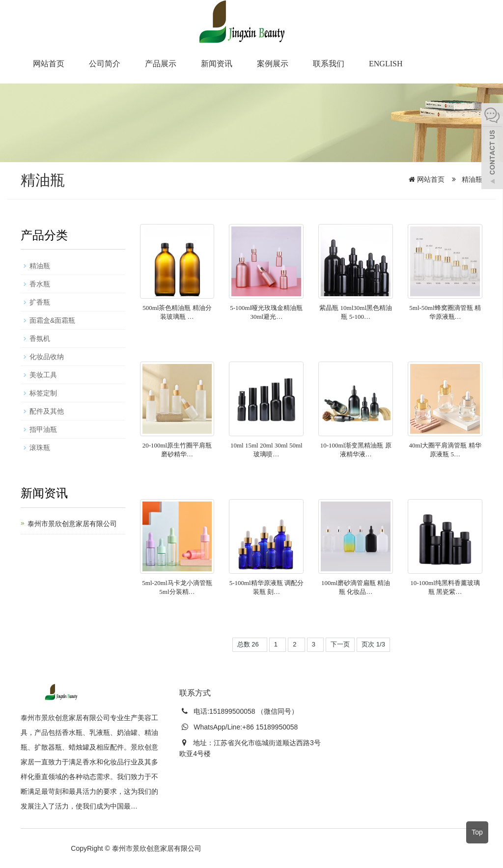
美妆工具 (43, 375)
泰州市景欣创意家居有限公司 (72, 524)
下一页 (340, 644)
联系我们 (329, 64)
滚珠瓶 (40, 448)
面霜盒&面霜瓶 (52, 320)
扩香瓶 (40, 302)
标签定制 (43, 393)
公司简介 (105, 64)
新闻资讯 (217, 64)
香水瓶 (40, 284)
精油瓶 (471, 179)
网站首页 (49, 64)
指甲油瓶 (43, 429)
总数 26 (250, 644)
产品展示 (161, 64)
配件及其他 (47, 411)
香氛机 (40, 338)
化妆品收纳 (47, 357)
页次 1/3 (373, 644)
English (386, 64)
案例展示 (273, 64)
